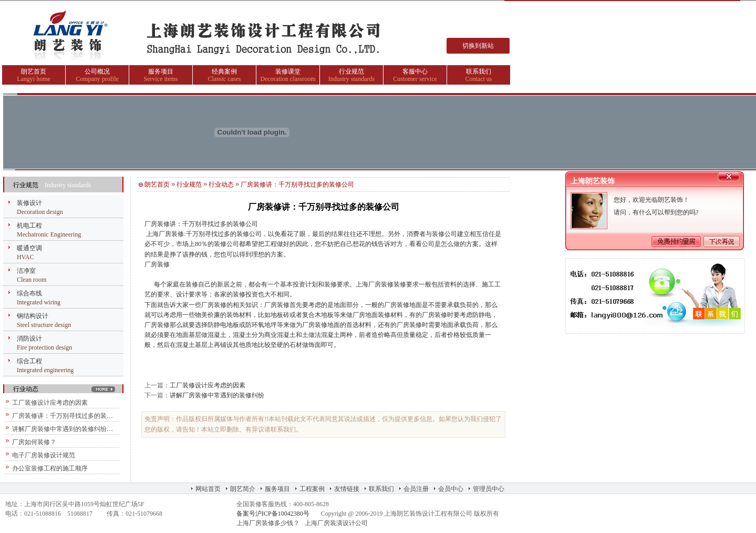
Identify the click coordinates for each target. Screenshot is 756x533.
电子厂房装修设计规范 (44, 455)
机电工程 (29, 225)
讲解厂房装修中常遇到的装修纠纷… (63, 429)
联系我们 (479, 71)
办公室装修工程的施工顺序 (50, 468)
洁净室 (26, 271)
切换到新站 (478, 46)
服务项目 (161, 71)
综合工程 (29, 361)
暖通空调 (29, 248)
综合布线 (29, 293)
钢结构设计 (33, 316)
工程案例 (312, 489)
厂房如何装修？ (34, 442)
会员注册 (416, 489)
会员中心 (451, 489)
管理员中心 (489, 489)
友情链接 (347, 489)
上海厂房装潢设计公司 (336, 523)
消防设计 (29, 339)
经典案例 (224, 71)
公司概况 (97, 71)
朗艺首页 (34, 71)
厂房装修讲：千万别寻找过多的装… (63, 416)
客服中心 (415, 71)
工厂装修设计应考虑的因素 (50, 403)
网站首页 (208, 489)
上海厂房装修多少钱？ (268, 523)
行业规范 (351, 71)
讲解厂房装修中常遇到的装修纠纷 (217, 395)
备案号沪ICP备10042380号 (273, 514)
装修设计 (29, 203)
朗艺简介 (243, 489)
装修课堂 (288, 71)
